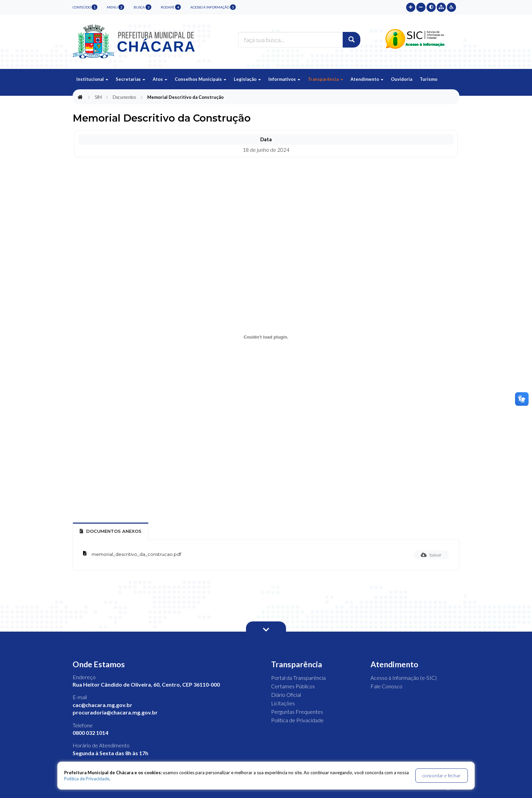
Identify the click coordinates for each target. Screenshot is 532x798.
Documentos (125, 97)
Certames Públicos (293, 686)
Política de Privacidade (297, 720)
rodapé (171, 7)
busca (142, 7)
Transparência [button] (325, 79)
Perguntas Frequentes (297, 712)
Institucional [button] (92, 79)
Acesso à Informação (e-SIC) (404, 678)
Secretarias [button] (130, 79)
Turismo (429, 79)
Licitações (283, 703)
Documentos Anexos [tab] (111, 531)
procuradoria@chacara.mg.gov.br (115, 712)
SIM (98, 97)
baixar (431, 555)
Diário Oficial (286, 695)
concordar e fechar (442, 775)
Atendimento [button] (367, 79)
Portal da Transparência (298, 678)
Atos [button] (160, 79)
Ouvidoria (402, 79)
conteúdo (85, 7)
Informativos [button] (284, 79)
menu (116, 7)
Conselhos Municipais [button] (201, 79)
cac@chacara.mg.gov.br (102, 705)
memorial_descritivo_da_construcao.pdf (136, 554)
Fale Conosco (386, 686)
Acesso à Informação (213, 7)
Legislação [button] (247, 79)
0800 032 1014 (90, 733)
